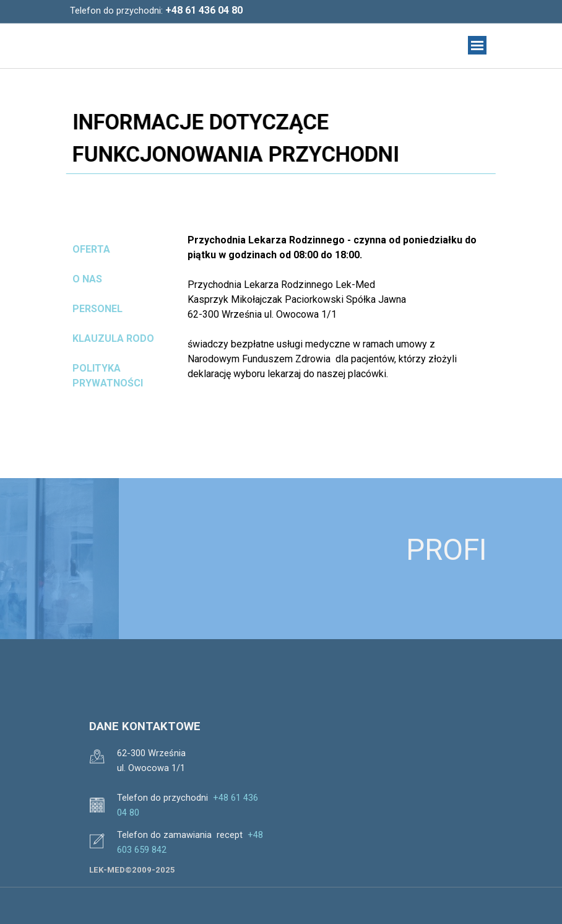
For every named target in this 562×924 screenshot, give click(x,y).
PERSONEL (97, 309)
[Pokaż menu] (477, 45)
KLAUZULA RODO (113, 338)
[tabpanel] (191, 11)
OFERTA (91, 249)
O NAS (87, 279)
